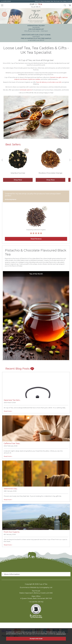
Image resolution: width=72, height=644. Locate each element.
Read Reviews (36, 239)
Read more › (8, 411)
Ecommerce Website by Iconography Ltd (36, 587)
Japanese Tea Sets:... (12, 400)
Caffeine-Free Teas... (12, 443)
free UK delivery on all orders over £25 (49, 82)
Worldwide (36, 26)
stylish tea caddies (34, 79)
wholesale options (26, 90)
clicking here (61, 634)
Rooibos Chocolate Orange (50, 173)
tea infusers (24, 79)
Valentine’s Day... (11, 489)
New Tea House (55, 1)
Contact (69, 1)
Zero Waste (63, 1)
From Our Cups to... (12, 532)
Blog (42, 1)
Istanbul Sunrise (18, 173)
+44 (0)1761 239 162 (6, 1)
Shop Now (18, 180)
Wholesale (47, 1)
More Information (12, 574)
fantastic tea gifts (56, 77)
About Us (37, 1)
